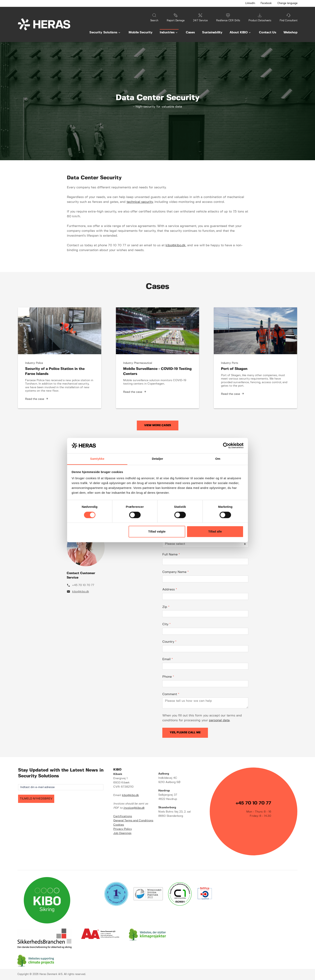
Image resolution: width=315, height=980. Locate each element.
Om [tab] (218, 459)
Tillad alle (215, 532)
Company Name (175, 572)
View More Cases (158, 425)
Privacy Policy (123, 829)
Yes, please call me (185, 733)
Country (169, 642)
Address (170, 590)
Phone (168, 677)
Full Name (171, 555)
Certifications (123, 816)
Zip (166, 607)
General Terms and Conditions (133, 821)
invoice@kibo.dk (134, 808)
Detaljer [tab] (157, 459)
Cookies (119, 825)
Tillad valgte (157, 532)
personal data (219, 720)
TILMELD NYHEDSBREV (36, 799)
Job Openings (122, 833)
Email (168, 659)
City (166, 624)
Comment (171, 694)
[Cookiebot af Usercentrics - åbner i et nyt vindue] (226, 445)
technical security (140, 202)
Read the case (35, 399)
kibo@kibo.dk (176, 245)
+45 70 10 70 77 (83, 585)
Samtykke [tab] (97, 459)
